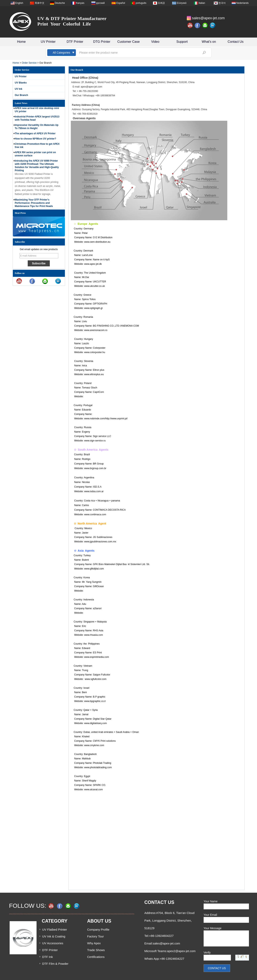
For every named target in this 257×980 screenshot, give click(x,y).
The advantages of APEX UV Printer (35, 135)
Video (155, 42)
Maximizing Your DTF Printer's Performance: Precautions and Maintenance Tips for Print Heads (34, 204)
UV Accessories (53, 943)
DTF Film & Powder (55, 964)
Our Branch (21, 95)
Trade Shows (96, 950)
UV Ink (19, 89)
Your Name (211, 901)
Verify (207, 952)
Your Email (210, 915)
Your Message (213, 928)
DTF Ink (47, 957)
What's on (209, 42)
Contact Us (236, 42)
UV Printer (48, 42)
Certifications (96, 957)
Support (182, 42)
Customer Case (128, 42)
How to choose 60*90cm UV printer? (36, 140)
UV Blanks (21, 83)
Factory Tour (95, 936)
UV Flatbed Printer (55, 930)
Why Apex (94, 943)
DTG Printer (102, 42)
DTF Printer (75, 42)
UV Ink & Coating (54, 936)
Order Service (29, 63)
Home (21, 42)
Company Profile (98, 930)
